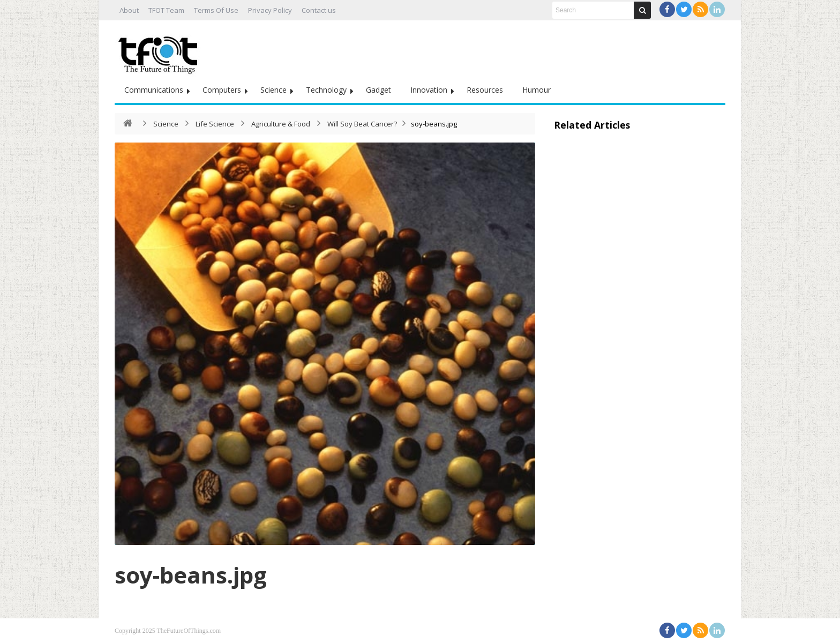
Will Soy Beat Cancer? (362, 124)
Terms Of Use (216, 10)
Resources (485, 90)
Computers (222, 90)
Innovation (429, 90)
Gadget (378, 90)
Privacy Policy (270, 10)
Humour (537, 90)
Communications (154, 90)
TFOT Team (166, 10)
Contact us (319, 10)
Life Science (215, 124)
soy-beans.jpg (191, 575)
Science (273, 90)
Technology (326, 90)
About (129, 10)
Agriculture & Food (281, 124)
